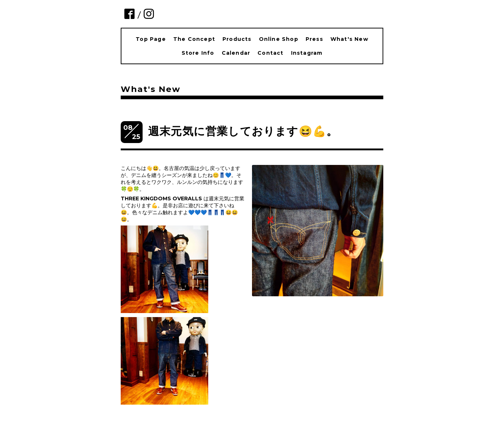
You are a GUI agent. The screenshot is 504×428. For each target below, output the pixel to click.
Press (314, 39)
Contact (270, 53)
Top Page (151, 39)
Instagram (307, 53)
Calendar (236, 53)
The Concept (194, 39)
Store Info (198, 53)
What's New (349, 39)
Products (237, 39)
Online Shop (279, 39)
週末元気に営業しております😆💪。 (243, 131)
